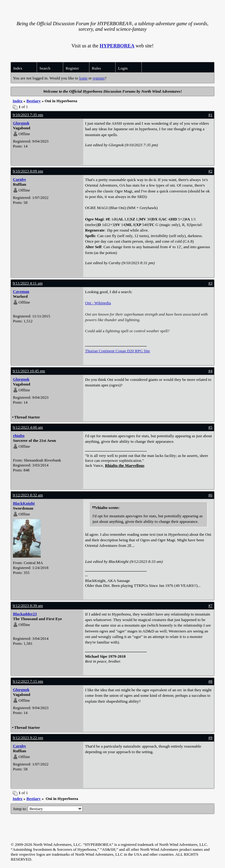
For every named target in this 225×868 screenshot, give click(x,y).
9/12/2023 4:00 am (28, 427)
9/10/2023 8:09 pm (28, 171)
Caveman (21, 291)
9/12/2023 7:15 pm (28, 681)
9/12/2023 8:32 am (28, 495)
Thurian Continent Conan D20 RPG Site (118, 351)
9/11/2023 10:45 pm (29, 371)
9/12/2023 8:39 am (28, 606)
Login (123, 68)
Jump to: (48, 809)
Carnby (20, 179)
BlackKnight (24, 503)
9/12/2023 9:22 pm (28, 738)
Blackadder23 (25, 614)
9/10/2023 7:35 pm (28, 115)
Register (72, 68)
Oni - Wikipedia (98, 303)
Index (18, 68)
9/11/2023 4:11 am (28, 283)
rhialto (19, 436)
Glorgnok (21, 123)
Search (45, 68)
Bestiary (34, 101)
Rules (96, 68)
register (99, 78)
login (83, 78)
